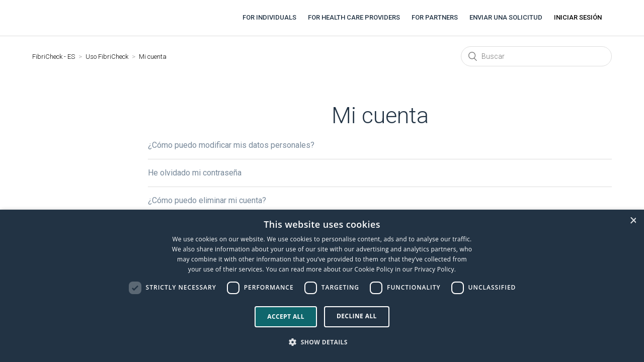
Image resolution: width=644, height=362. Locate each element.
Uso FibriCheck (107, 57)
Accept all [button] (286, 316)
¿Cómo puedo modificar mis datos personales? (231, 145)
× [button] (633, 220)
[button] (322, 342)
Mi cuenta (153, 57)
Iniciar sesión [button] (578, 17)
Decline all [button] (357, 316)
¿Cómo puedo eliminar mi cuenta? (207, 200)
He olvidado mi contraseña (195, 173)
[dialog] (322, 286)
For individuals (269, 17)
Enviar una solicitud (506, 17)
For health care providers (354, 17)
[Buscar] (536, 56)
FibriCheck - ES (54, 57)
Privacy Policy (434, 269)
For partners (435, 17)
